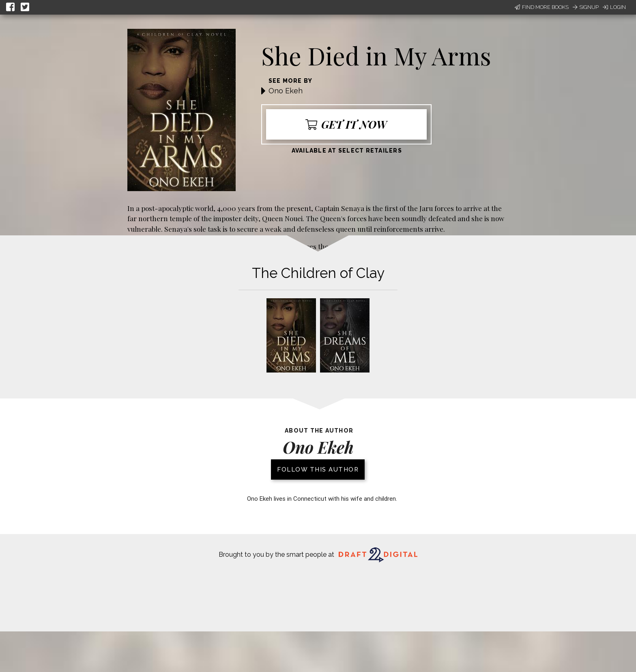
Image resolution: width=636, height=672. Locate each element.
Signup (586, 7)
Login (614, 7)
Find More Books (542, 7)
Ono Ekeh (286, 91)
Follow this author (318, 470)
